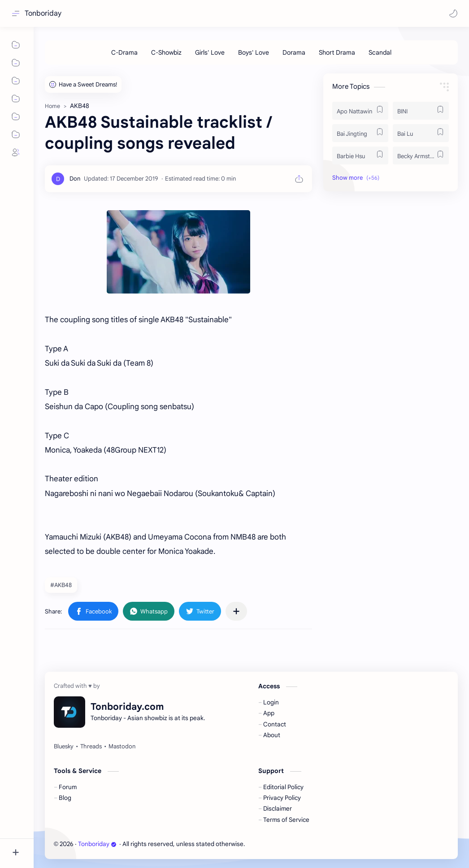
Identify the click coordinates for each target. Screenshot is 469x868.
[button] (453, 13)
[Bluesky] (64, 747)
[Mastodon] (122, 747)
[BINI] (421, 111)
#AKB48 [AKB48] (61, 585)
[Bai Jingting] (360, 133)
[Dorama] (294, 52)
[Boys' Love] (254, 52)
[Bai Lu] (421, 133)
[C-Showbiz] (166, 52)
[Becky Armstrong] (421, 155)
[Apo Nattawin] (360, 111)
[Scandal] (380, 52)
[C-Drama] (124, 52)
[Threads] (91, 747)
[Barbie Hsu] (360, 155)
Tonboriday (43, 13)
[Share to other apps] (236, 611)
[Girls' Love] (210, 52)
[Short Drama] (337, 52)
